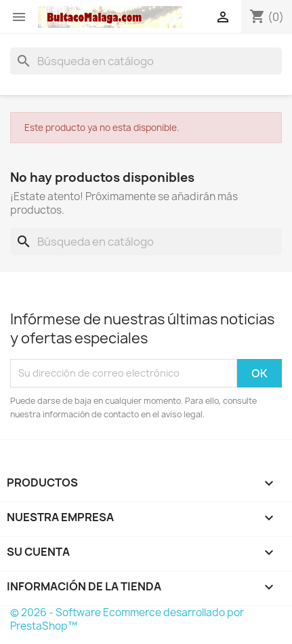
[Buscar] (146, 61)
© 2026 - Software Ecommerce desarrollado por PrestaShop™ (127, 619)
